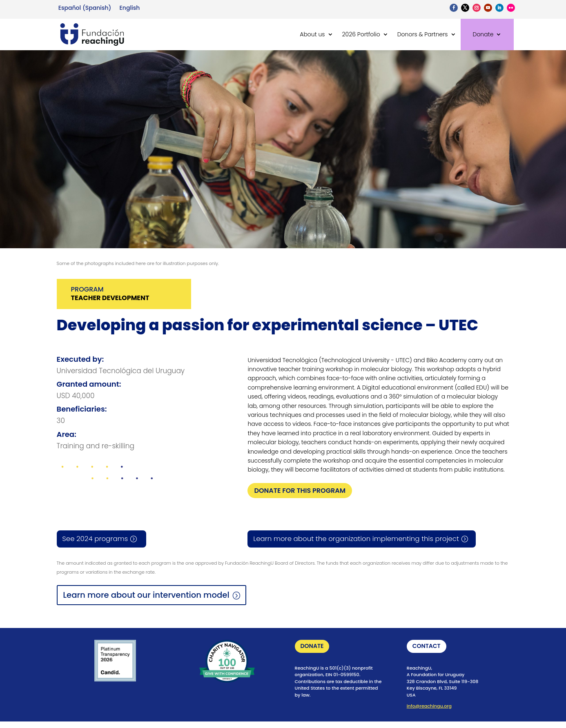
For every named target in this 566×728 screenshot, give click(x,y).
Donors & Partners (423, 34)
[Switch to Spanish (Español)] (85, 8)
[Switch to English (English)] (129, 8)
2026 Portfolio (361, 34)
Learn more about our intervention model (148, 595)
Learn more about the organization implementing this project (358, 539)
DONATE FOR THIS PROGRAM (300, 491)
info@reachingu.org (429, 707)
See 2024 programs (96, 539)
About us (312, 34)
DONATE (312, 647)
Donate (483, 34)
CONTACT (427, 647)
